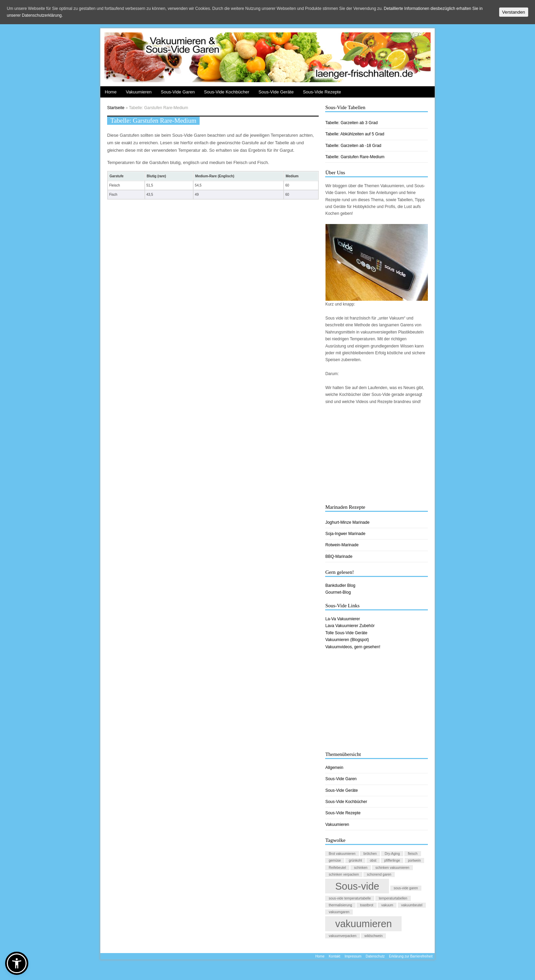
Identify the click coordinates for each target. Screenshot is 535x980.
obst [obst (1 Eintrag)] (373, 860)
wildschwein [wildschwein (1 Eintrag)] (373, 936)
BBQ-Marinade (339, 556)
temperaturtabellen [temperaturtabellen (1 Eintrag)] (393, 898)
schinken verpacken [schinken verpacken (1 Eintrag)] (344, 874)
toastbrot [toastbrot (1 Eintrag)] (367, 905)
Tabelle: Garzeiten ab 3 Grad (351, 123)
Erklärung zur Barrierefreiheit (411, 956)
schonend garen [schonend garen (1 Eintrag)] (379, 874)
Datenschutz (375, 956)
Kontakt (334, 956)
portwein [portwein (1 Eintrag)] (415, 860)
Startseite (116, 108)
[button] (17, 963)
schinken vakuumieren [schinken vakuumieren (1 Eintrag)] (392, 868)
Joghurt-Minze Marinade (347, 522)
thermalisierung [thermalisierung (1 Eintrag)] (340, 905)
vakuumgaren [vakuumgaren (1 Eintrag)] (339, 912)
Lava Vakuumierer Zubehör (350, 626)
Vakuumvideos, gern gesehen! (353, 647)
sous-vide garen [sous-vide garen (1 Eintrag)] (406, 888)
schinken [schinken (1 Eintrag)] (360, 868)
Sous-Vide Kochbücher (227, 92)
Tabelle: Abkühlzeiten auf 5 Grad (355, 134)
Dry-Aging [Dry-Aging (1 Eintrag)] (392, 854)
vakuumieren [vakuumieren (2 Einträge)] (363, 924)
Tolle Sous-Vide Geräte (346, 633)
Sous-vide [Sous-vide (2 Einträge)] (357, 886)
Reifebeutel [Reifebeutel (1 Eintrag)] (337, 868)
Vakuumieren (139, 92)
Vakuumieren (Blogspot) (347, 640)
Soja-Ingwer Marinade (345, 534)
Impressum (353, 956)
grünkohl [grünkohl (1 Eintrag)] (355, 860)
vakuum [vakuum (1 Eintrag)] (387, 905)
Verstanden (514, 12)
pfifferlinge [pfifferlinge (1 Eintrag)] (392, 860)
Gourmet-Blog (338, 592)
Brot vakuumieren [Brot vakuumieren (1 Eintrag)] (342, 854)
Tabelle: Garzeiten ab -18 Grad (353, 146)
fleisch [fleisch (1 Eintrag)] (413, 854)
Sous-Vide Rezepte (322, 92)
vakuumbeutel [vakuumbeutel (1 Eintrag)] (412, 905)
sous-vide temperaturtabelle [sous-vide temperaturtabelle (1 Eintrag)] (350, 898)
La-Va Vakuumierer (343, 619)
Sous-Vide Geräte (276, 92)
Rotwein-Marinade (342, 545)
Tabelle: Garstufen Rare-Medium (355, 157)
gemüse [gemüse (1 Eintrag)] (335, 860)
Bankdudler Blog (340, 585)
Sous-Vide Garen (178, 92)
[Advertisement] (377, 455)
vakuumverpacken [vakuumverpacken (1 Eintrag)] (342, 936)
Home (111, 92)
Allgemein (334, 768)
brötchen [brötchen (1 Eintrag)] (370, 854)
